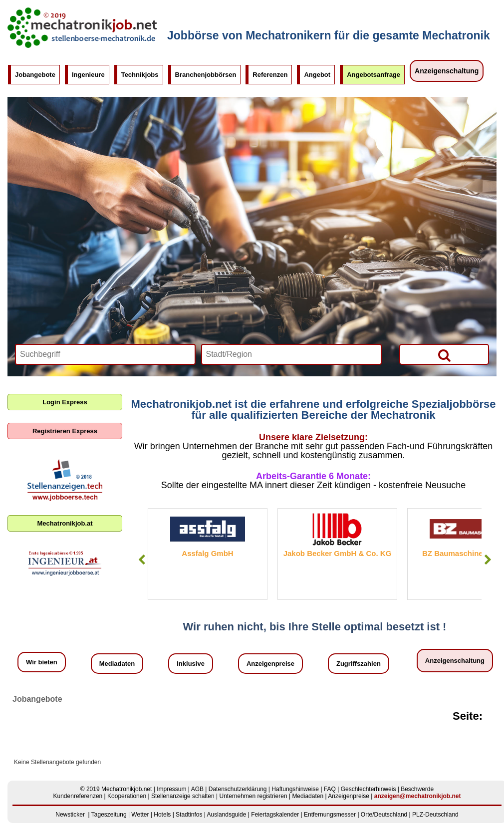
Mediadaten (117, 664)
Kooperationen (127, 796)
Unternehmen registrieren (253, 796)
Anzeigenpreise (270, 664)
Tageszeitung (109, 815)
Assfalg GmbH (207, 553)
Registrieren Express (65, 431)
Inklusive (191, 664)
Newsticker (70, 815)
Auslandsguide (227, 815)
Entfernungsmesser (330, 815)
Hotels (162, 815)
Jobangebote (35, 75)
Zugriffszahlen (359, 664)
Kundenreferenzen (78, 796)
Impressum (171, 789)
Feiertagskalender (275, 815)
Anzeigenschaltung (447, 71)
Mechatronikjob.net (126, 789)
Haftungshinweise (295, 789)
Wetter (140, 815)
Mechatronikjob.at (65, 523)
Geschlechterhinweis (369, 789)
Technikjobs (140, 75)
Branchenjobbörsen (206, 75)
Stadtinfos (189, 815)
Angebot (317, 75)
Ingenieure (88, 75)
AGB (197, 789)
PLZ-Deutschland (435, 815)
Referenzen (270, 75)
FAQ (330, 789)
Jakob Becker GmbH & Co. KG (338, 553)
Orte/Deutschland (384, 815)
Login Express (65, 402)
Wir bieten (42, 662)
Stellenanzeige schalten (183, 796)
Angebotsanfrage (374, 75)
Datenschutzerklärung (238, 789)
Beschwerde (417, 789)
